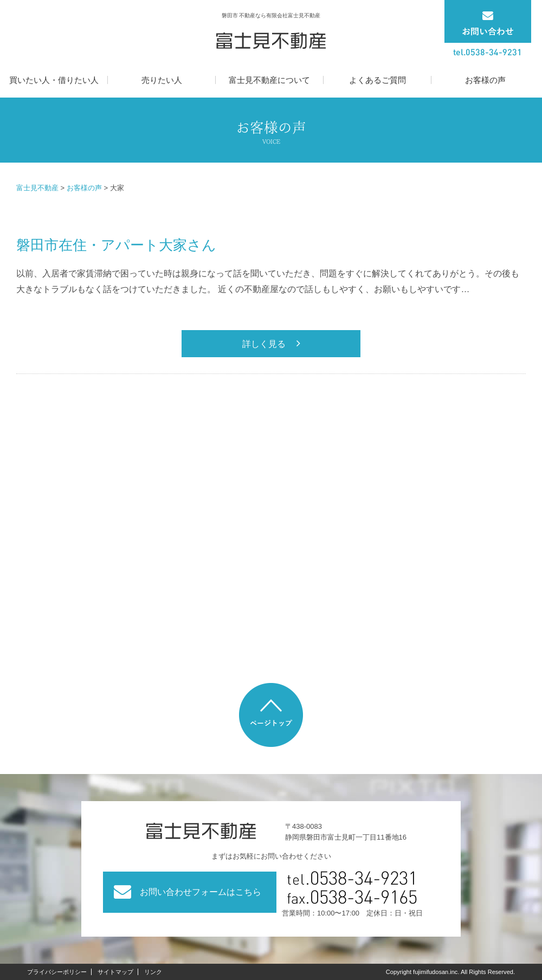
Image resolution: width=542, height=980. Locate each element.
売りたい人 (162, 80)
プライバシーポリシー (57, 972)
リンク (153, 972)
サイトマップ (115, 972)
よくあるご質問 (378, 80)
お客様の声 (485, 80)
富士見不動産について (269, 80)
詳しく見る (264, 344)
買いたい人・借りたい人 (54, 80)
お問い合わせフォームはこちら (201, 892)
